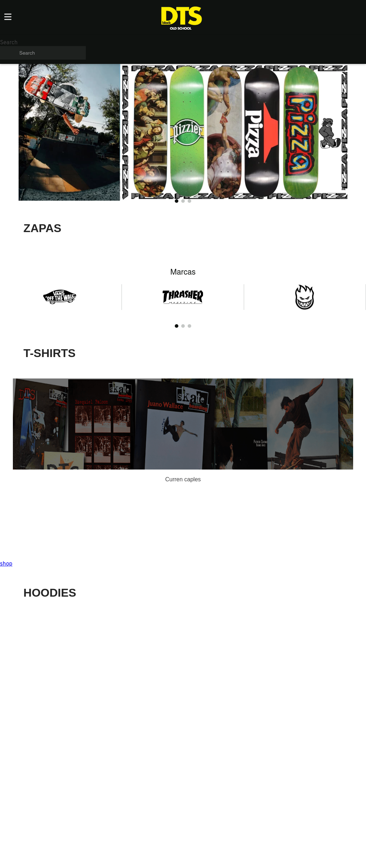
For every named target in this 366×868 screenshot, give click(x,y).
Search (9, 43)
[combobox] (43, 50)
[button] (177, 201)
